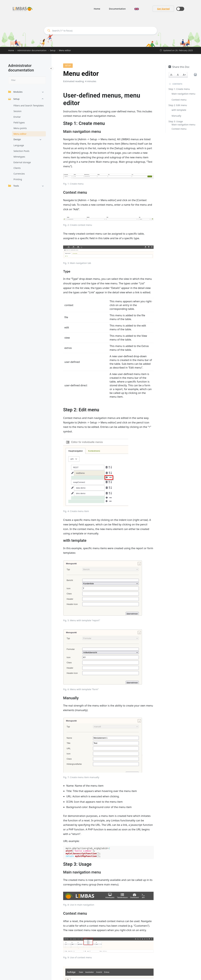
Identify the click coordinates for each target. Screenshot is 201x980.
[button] (137, 9)
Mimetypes (19, 157)
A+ (184, 75)
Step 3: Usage (176, 121)
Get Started (163, 9)
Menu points (20, 128)
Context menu (179, 100)
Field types (19, 122)
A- (172, 75)
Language (19, 145)
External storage (22, 162)
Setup (14, 99)
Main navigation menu (183, 94)
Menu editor (20, 134)
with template (179, 110)
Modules (15, 92)
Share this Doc (179, 67)
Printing (18, 179)
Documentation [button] (117, 9)
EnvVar (17, 117)
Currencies (19, 174)
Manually (176, 116)
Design (17, 139)
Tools (14, 186)
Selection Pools (21, 151)
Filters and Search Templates (29, 106)
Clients (17, 168)
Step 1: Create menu (179, 89)
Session (18, 111)
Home (97, 9)
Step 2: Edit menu (178, 105)
